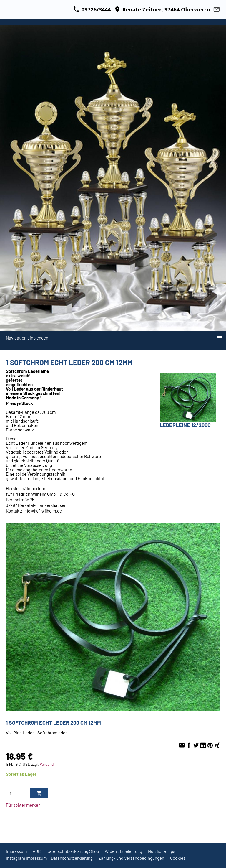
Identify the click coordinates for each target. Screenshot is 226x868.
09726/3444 (92, 9)
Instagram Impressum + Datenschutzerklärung (49, 858)
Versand (47, 764)
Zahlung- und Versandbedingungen (131, 858)
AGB (37, 851)
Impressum (16, 851)
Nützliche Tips (162, 851)
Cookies (178, 858)
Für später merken (23, 805)
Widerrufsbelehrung (123, 851)
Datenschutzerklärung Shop (73, 851)
